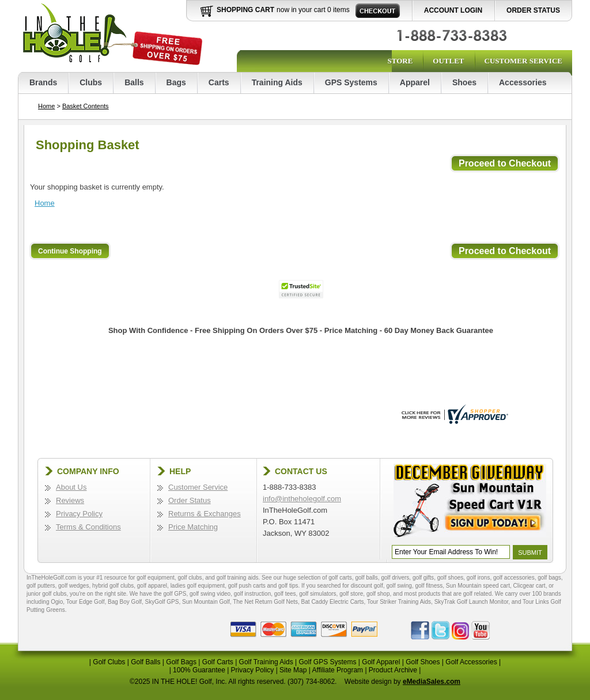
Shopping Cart (245, 10)
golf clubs (190, 578)
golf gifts (423, 578)
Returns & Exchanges (205, 514)
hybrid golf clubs (113, 586)
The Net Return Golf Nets (265, 602)
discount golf (367, 586)
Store (400, 61)
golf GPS (175, 594)
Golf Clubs (109, 662)
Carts (219, 82)
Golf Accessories (471, 662)
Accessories (523, 82)
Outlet (448, 61)
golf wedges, (75, 586)
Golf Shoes (423, 662)
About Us (71, 487)
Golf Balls (145, 662)
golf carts (340, 578)
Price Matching (193, 527)
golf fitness (429, 586)
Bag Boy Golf (125, 602)
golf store (351, 594)
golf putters (41, 586)
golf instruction (252, 594)
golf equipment (156, 578)
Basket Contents (86, 106)
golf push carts (247, 586)
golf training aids (238, 578)
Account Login (453, 10)
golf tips (288, 586)
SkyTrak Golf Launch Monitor (472, 602)
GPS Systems (351, 82)
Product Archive (393, 670)
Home (46, 106)
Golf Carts (218, 662)
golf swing (399, 586)
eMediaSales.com (432, 682)
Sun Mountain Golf (206, 602)
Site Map (293, 670)
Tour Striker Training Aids (399, 602)
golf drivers (395, 578)
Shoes (464, 82)
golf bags (549, 578)
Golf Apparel (381, 662)
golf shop (378, 594)
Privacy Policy (79, 514)
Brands (43, 82)
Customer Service (523, 61)
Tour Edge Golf (86, 602)
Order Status (533, 10)
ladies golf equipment (198, 586)
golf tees (285, 594)
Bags (176, 82)
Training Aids (277, 82)
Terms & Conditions (88, 527)
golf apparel (152, 586)
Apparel (415, 82)
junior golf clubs (46, 594)
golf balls (366, 578)
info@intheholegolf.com (302, 499)
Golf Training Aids (266, 662)
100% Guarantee (199, 670)
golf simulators (317, 594)
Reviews (70, 500)
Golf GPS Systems (327, 662)
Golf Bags (181, 662)
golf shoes (451, 578)
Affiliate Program (338, 670)
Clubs (91, 82)
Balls (134, 82)
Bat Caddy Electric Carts (333, 602)
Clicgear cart (530, 586)
